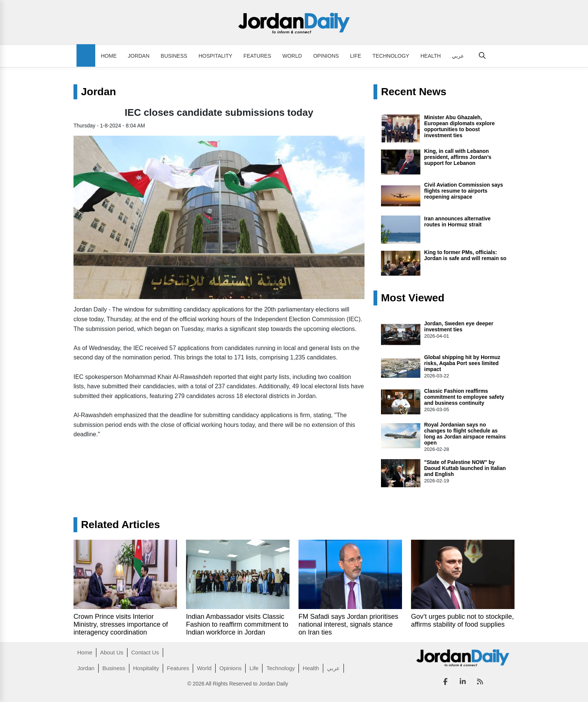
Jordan (139, 56)
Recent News (414, 92)
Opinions (326, 56)
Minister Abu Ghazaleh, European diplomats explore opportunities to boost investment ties (459, 126)
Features (257, 56)
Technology (391, 56)
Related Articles (121, 525)
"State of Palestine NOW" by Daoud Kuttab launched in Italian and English (465, 468)
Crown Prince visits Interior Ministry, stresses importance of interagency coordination (121, 624)
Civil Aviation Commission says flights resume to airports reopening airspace (464, 191)
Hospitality (215, 56)
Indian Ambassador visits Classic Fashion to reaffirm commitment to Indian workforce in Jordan (237, 624)
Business (174, 56)
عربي (458, 56)
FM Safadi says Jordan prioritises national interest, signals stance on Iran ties (348, 624)
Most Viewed (413, 298)
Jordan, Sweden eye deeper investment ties (459, 326)
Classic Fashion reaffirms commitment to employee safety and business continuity (464, 397)
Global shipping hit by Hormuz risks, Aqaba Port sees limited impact (462, 363)
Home (109, 56)
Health (430, 56)
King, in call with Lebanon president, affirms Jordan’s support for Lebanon (458, 157)
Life (356, 56)
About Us (112, 652)
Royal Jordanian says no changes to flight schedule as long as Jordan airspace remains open (465, 434)
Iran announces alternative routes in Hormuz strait (457, 222)
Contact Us (145, 652)
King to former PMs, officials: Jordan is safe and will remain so (465, 255)
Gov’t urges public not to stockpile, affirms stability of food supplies (462, 620)
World (292, 56)
